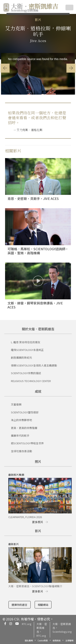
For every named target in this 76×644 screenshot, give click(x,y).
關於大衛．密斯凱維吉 (38, 329)
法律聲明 (69, 640)
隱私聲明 (29, 640)
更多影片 (38, 591)
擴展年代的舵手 (20, 435)
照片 (38, 461)
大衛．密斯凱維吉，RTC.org (42, 630)
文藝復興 (16, 404)
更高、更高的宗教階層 (24, 428)
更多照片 (38, 522)
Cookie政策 (43, 640)
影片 (38, 20)
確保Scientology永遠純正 (27, 350)
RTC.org (27, 624)
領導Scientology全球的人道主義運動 (34, 365)
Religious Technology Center (31, 381)
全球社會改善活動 (21, 451)
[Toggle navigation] (69, 7)
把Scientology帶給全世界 (27, 443)
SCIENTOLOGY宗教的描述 (26, 373)
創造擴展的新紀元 (21, 357)
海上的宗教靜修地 (21, 420)
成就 (38, 391)
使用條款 (57, 640)
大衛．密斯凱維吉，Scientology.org (62, 628)
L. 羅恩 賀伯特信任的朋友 (26, 342)
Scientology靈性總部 (25, 412)
